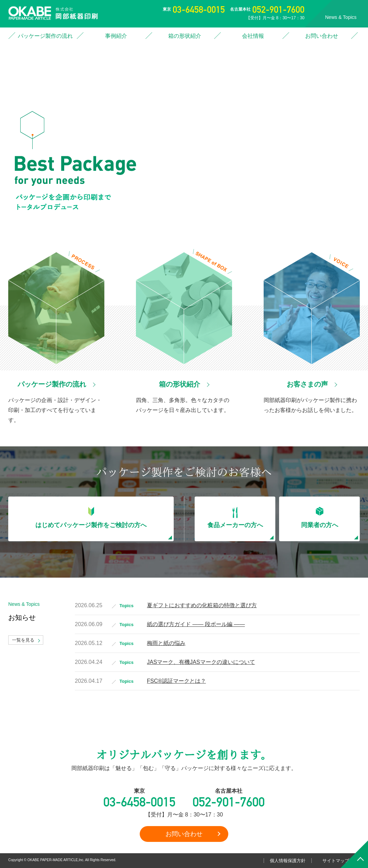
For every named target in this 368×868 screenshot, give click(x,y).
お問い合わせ (322, 36)
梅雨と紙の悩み (166, 643)
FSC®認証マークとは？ (176, 681)
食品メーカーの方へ (235, 525)
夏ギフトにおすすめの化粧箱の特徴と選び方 (202, 605)
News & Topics (341, 17)
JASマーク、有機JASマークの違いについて (201, 662)
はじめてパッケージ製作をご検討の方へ (91, 525)
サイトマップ (336, 861)
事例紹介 (116, 36)
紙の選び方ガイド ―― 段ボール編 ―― (196, 624)
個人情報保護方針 (288, 861)
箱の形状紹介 (185, 36)
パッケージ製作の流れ (45, 36)
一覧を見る (23, 640)
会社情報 (253, 36)
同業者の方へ (320, 525)
